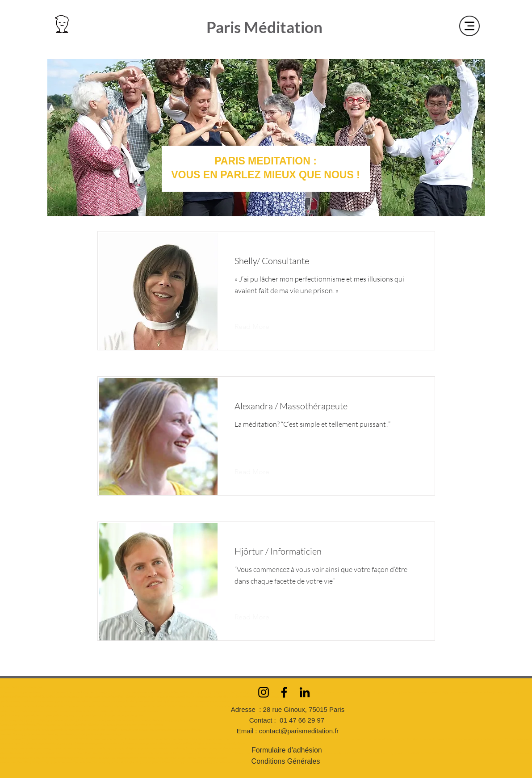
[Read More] (259, 327)
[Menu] (469, 26)
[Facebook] (284, 692)
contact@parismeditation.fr (299, 731)
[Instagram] (264, 692)
